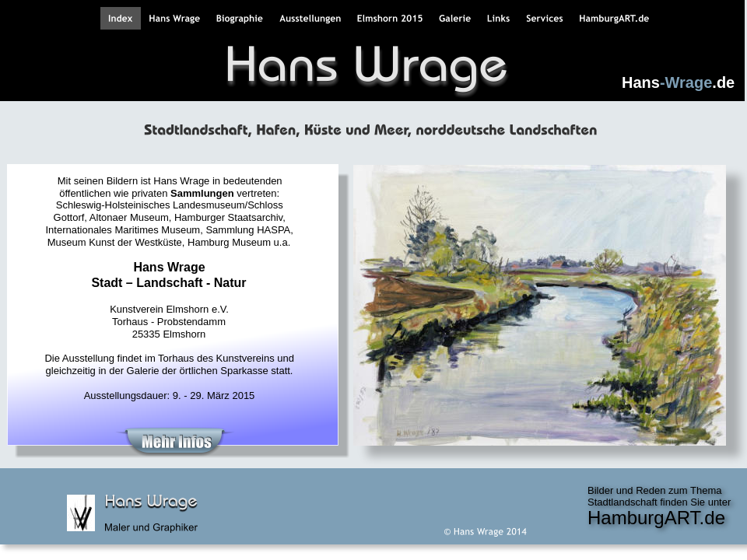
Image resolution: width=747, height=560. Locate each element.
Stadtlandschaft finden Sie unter (661, 502)
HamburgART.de (656, 518)
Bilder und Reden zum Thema (656, 490)
